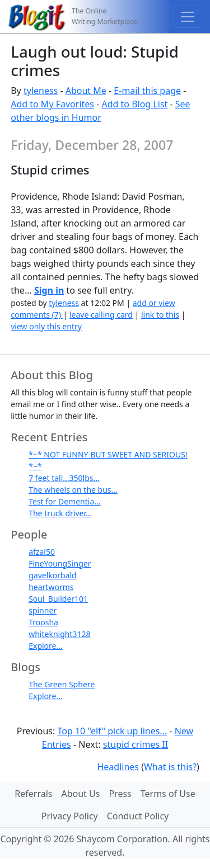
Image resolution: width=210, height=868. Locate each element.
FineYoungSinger (60, 563)
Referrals (33, 794)
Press (120, 794)
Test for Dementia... (64, 501)
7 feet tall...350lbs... (64, 478)
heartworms (51, 587)
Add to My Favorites (52, 104)
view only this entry (46, 326)
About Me (86, 91)
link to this (160, 315)
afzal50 (42, 552)
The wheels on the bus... (73, 490)
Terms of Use (168, 794)
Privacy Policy (70, 816)
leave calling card (101, 315)
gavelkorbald (53, 575)
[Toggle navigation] (188, 17)
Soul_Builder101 (58, 599)
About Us (80, 794)
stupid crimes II (136, 744)
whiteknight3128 (59, 634)
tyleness (41, 91)
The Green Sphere (62, 684)
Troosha (43, 622)
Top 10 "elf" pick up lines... (112, 731)
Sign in (49, 290)
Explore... (46, 646)
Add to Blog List (134, 104)
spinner (43, 610)
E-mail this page (147, 91)
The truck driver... (60, 513)
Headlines (118, 767)
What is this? (170, 767)
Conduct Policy (138, 816)
